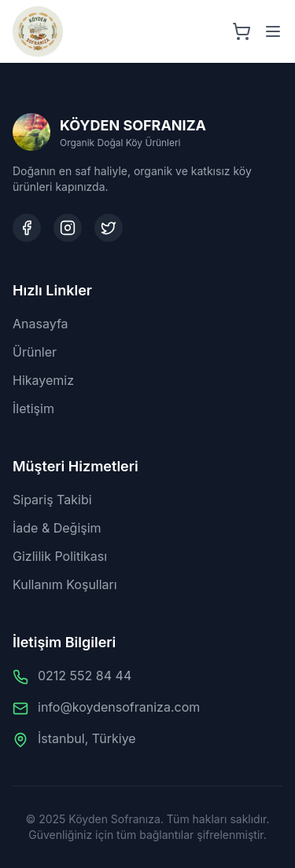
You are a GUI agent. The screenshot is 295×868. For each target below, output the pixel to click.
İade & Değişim (57, 528)
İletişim (33, 408)
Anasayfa (41, 324)
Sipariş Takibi (52, 500)
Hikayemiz (43, 380)
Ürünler (35, 352)
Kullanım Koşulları (65, 584)
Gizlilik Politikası (60, 556)
